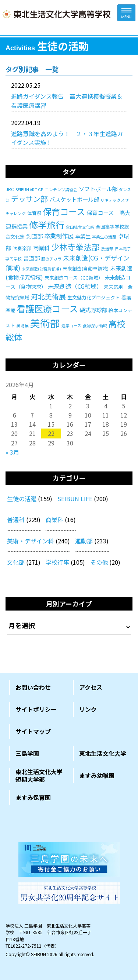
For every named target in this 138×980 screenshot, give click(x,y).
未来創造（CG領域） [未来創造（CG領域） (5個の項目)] (75, 286)
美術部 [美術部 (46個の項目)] (45, 323)
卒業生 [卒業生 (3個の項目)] (83, 236)
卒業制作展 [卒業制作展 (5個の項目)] (59, 236)
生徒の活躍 (22, 499)
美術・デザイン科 (31, 541)
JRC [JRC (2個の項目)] (10, 189)
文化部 (16, 562)
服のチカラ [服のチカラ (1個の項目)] (51, 259)
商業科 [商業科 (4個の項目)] (41, 248)
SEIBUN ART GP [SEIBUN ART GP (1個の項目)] (29, 190)
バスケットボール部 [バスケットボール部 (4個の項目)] (74, 199)
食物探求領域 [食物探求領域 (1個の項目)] (95, 326)
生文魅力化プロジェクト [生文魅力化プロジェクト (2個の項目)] (94, 297)
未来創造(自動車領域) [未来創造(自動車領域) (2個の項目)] (86, 268)
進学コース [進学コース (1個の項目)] (71, 326)
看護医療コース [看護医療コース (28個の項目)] (47, 308)
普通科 (16, 520)
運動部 (84, 541)
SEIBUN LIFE (75, 499)
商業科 (54, 520)
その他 (99, 562)
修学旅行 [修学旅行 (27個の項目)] (47, 225)
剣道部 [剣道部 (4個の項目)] (34, 236)
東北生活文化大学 (103, 753)
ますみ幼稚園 (97, 775)
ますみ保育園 (33, 797)
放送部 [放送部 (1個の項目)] (107, 249)
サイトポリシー (36, 709)
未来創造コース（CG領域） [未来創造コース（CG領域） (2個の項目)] (74, 278)
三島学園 (27, 753)
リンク (88, 709)
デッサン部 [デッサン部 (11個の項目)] (29, 199)
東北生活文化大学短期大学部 (39, 776)
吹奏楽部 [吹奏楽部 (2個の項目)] (22, 248)
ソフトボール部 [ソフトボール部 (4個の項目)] (98, 189)
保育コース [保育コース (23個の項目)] (64, 211)
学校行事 (57, 562)
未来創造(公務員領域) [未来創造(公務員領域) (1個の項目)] (41, 269)
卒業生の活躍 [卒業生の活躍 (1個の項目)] (104, 237)
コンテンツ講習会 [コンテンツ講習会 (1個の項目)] (61, 190)
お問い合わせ (33, 687)
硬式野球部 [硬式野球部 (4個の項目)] (93, 310)
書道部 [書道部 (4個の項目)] (31, 258)
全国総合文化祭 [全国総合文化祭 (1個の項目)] (80, 227)
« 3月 (12, 452)
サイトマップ (33, 731)
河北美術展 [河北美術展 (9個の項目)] (48, 296)
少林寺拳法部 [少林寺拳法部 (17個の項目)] (75, 247)
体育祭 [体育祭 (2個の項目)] (34, 213)
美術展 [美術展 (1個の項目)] (23, 326)
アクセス (91, 687)
